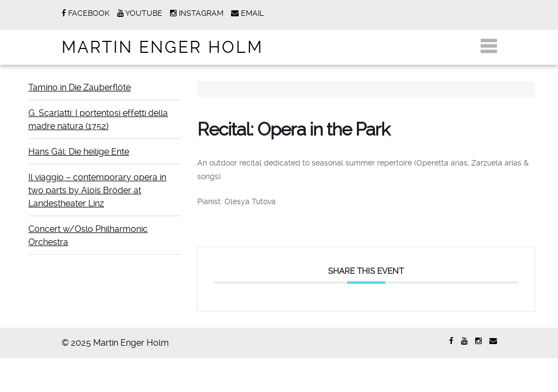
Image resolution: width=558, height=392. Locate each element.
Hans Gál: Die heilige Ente (79, 152)
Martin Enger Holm (162, 47)
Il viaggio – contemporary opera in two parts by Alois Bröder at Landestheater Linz (97, 190)
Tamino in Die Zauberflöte (80, 87)
